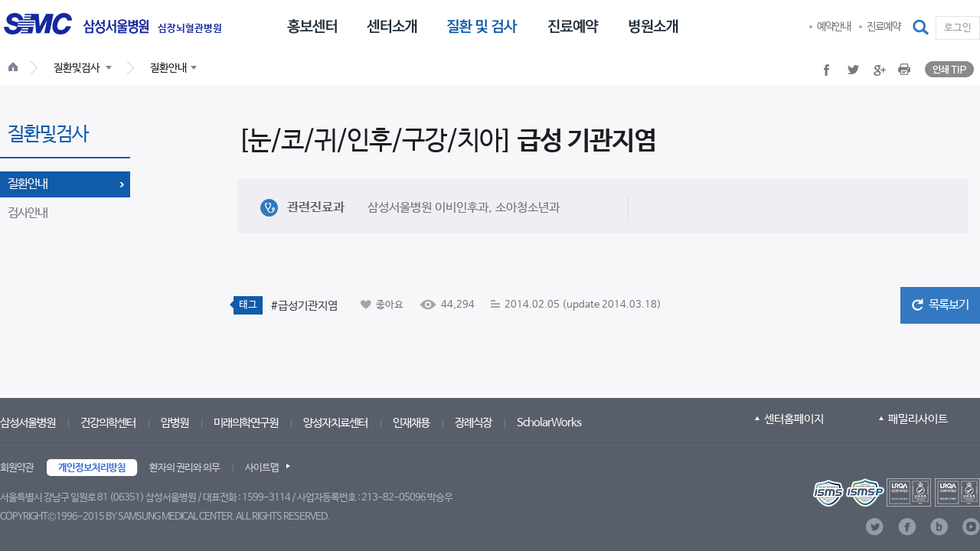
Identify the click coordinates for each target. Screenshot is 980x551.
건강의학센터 (108, 423)
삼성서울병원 (28, 423)
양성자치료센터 (335, 423)
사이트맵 (262, 468)
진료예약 (884, 27)
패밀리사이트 (918, 419)
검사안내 (28, 213)
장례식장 (473, 423)
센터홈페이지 (794, 419)
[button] (922, 28)
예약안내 (834, 27)
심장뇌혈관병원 (190, 29)
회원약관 (17, 468)
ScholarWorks (549, 423)
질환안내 (28, 184)
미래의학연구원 (246, 423)
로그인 (958, 28)
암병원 (175, 423)
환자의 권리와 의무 (185, 468)
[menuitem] (312, 25)
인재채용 (411, 423)
